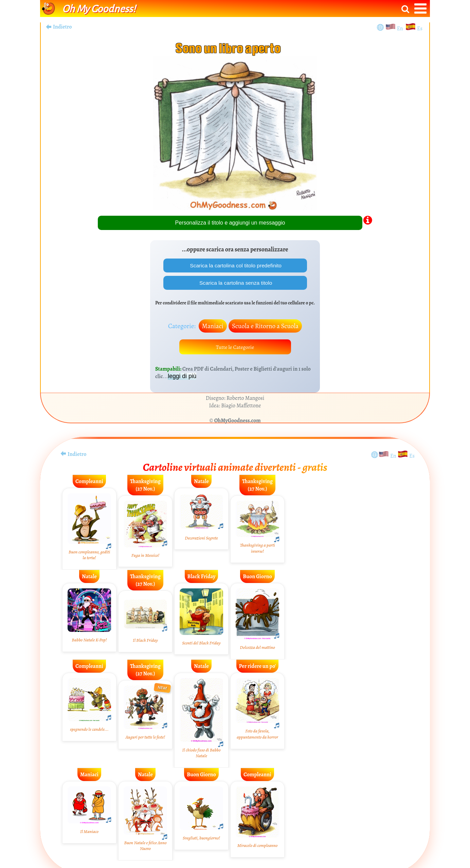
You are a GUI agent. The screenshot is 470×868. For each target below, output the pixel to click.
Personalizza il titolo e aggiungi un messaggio (230, 223)
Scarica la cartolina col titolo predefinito (235, 265)
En (401, 29)
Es (420, 29)
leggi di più (182, 377)
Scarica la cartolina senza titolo (235, 283)
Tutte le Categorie (235, 348)
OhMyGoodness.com (238, 422)
